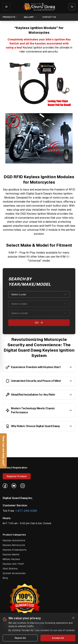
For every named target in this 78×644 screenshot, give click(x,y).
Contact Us (49, 17)
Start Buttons (10, 569)
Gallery (30, 17)
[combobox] (39, 294)
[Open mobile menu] (6, 7)
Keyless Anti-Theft (13, 564)
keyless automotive (14, 540)
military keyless (11, 559)
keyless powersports (15, 550)
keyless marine (11, 554)
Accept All (58, 638)
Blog (5, 578)
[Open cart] (72, 7)
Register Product (17, 476)
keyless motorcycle (14, 545)
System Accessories (14, 573)
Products (10, 17)
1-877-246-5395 (26, 511)
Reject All (20, 638)
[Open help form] (3, 451)
